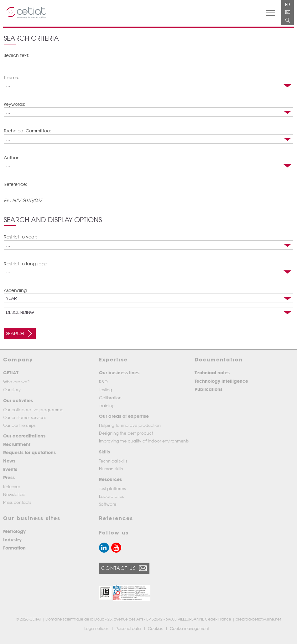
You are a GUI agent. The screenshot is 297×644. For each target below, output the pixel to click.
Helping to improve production (130, 425)
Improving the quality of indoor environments (144, 441)
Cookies (156, 628)
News (9, 461)
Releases (12, 486)
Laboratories (111, 496)
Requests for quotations (29, 452)
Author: (12, 158)
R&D (103, 382)
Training (107, 405)
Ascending (15, 290)
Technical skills (113, 461)
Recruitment (17, 444)
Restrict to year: (20, 237)
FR (288, 4)
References (116, 518)
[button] (105, 593)
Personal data (129, 628)
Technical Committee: (27, 131)
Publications (208, 389)
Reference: (16, 184)
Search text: (17, 55)
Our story (12, 389)
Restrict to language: (26, 264)
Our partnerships (19, 425)
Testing (106, 389)
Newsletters (14, 494)
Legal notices (97, 628)
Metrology (14, 531)
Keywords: (14, 104)
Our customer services (25, 417)
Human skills (111, 469)
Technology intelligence (221, 381)
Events (10, 469)
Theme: (12, 77)
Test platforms (112, 488)
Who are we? (16, 382)
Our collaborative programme (33, 409)
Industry (12, 540)
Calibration (110, 398)
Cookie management (190, 628)
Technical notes (212, 373)
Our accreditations (24, 436)
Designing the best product (126, 433)
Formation (14, 548)
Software (108, 504)
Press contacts (17, 502)
